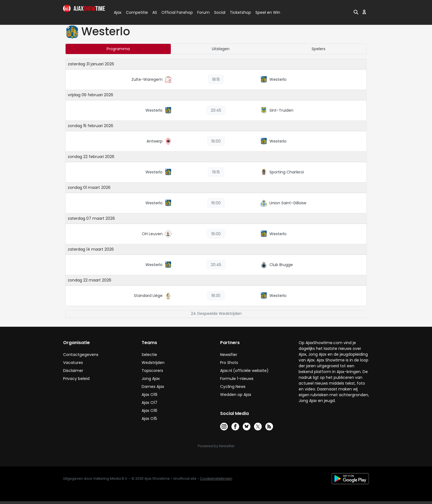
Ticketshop (240, 12)
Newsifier (229, 355)
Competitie (135, 12)
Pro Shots (229, 363)
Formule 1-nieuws (237, 379)
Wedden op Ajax (236, 395)
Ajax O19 (149, 395)
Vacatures (73, 363)
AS (155, 12)
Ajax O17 (149, 403)
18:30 (216, 296)
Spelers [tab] (318, 49)
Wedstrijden (153, 363)
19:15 (216, 172)
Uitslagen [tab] (221, 49)
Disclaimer (73, 371)
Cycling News (233, 387)
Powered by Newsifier (216, 446)
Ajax (117, 12)
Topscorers (152, 371)
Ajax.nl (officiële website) (244, 371)
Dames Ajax (153, 387)
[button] (356, 12)
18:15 (216, 79)
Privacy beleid (76, 379)
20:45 (216, 110)
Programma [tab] (118, 49)
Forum (203, 12)
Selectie (149, 355)
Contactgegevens (81, 355)
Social (219, 12)
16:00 (216, 141)
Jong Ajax (151, 379)
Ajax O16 (149, 411)
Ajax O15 (149, 419)
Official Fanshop (174, 12)
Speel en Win (268, 12)
